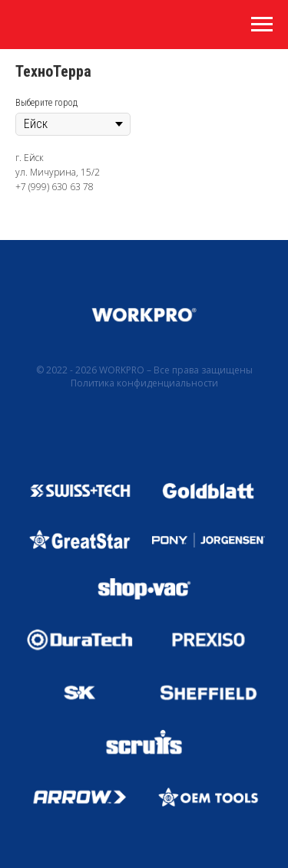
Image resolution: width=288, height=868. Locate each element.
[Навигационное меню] (262, 25)
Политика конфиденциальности (144, 383)
